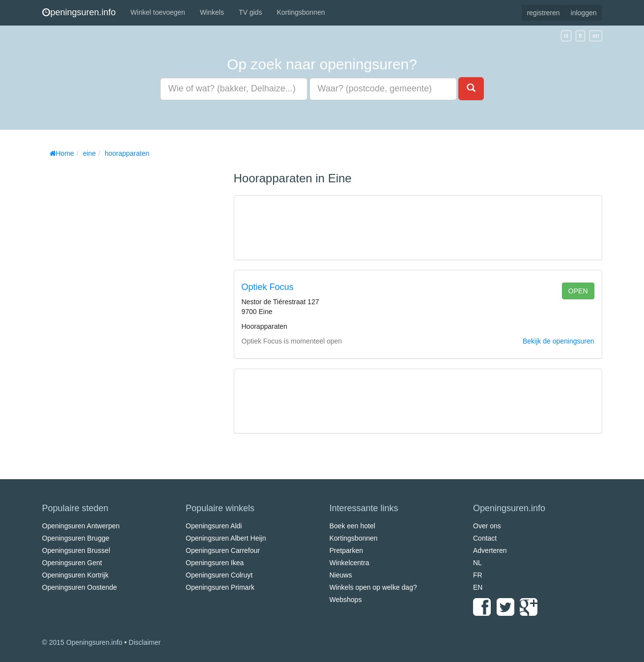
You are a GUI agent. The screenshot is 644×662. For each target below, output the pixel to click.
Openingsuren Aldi (214, 526)
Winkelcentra (350, 563)
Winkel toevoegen (158, 12)
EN (478, 587)
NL (477, 563)
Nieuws (341, 575)
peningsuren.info (79, 12)
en (596, 36)
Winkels (212, 12)
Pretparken (346, 550)
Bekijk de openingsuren (559, 341)
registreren (544, 13)
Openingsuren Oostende (80, 587)
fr (580, 36)
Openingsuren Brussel (76, 550)
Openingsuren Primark (220, 587)
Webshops (346, 600)
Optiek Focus (268, 287)
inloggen (584, 13)
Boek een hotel (352, 526)
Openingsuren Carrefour (223, 550)
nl (566, 36)
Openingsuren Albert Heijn (226, 538)
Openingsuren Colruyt (219, 575)
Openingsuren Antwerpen (81, 526)
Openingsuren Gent (72, 563)
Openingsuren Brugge (76, 538)
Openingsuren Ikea (215, 563)
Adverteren (490, 550)
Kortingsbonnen (301, 12)
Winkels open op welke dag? (373, 587)
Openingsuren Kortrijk (75, 575)
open (578, 291)
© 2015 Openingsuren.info (83, 642)
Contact (485, 538)
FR (478, 575)
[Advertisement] (116, 310)
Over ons (487, 526)
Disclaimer (145, 642)
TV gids (250, 12)
